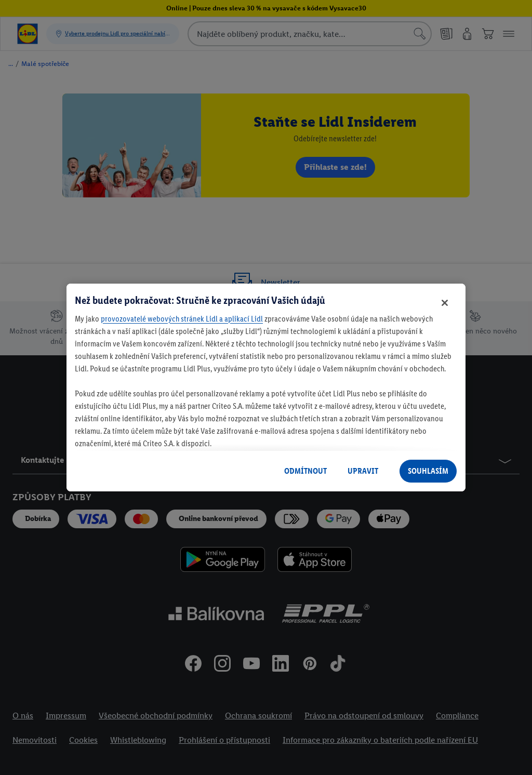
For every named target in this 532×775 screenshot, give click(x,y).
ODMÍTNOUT (305, 471)
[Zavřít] (445, 303)
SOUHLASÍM (428, 471)
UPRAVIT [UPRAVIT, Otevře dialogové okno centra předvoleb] (363, 471)
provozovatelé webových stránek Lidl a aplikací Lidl (182, 319)
